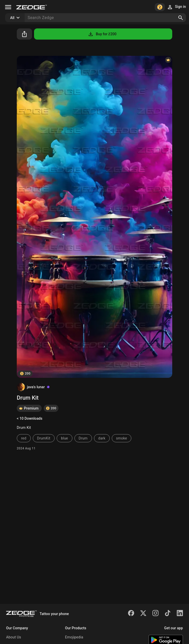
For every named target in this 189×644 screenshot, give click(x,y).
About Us (14, 637)
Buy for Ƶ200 (102, 34)
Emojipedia (74, 637)
